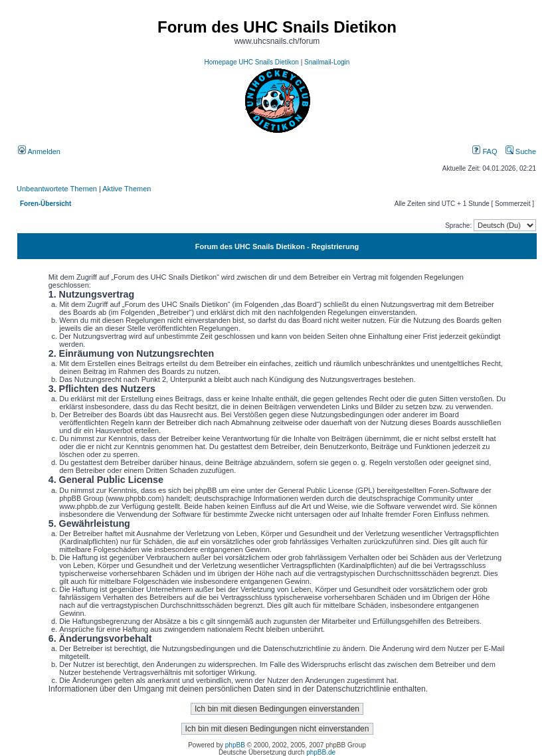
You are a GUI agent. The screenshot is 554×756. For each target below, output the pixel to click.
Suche (521, 151)
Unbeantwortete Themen (57, 189)
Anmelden (39, 151)
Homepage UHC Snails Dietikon (252, 62)
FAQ (485, 151)
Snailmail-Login (327, 62)
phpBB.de (321, 752)
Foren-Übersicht (46, 204)
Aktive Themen (127, 189)
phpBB (235, 745)
